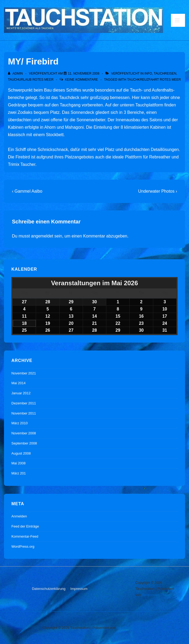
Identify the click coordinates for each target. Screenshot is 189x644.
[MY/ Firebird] (84, 74)
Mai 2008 (18, 463)
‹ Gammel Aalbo (27, 191)
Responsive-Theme (157, 595)
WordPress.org (23, 546)
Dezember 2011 (24, 403)
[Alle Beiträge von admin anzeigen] (16, 74)
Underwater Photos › (158, 191)
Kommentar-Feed (25, 536)
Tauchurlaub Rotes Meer (31, 80)
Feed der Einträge (25, 526)
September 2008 (24, 443)
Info (148, 74)
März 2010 (19, 423)
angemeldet (42, 236)
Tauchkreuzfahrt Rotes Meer (154, 80)
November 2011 (24, 413)
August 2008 (21, 453)
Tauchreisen (165, 74)
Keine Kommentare (81, 80)
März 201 (19, 473)
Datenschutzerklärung (49, 589)
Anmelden (19, 516)
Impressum (79, 589)
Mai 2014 (18, 383)
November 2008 (24, 433)
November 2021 (24, 373)
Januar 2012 (21, 393)
